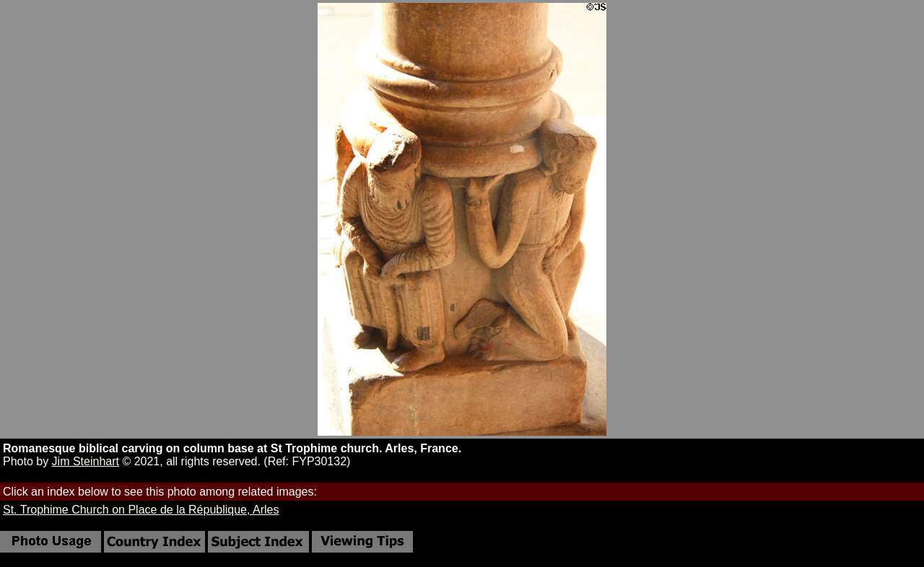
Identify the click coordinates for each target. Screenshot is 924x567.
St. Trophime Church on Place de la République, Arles (141, 510)
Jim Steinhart (86, 461)
